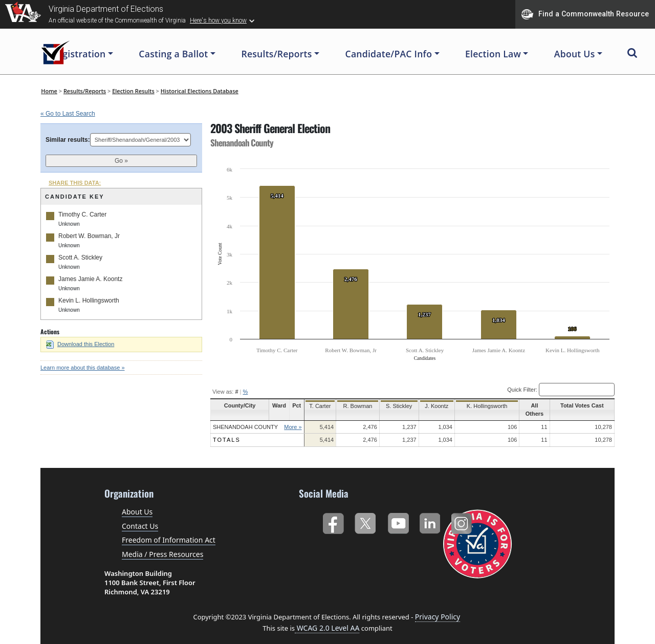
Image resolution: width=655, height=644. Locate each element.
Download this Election (80, 344)
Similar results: (68, 140)
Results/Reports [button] (276, 54)
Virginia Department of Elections (106, 9)
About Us (137, 504)
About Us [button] (575, 54)
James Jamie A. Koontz (90, 279)
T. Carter (320, 406)
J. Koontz (434, 406)
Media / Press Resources (162, 546)
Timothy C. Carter (82, 214)
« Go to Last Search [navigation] (68, 114)
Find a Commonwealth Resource (585, 14)
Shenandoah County (245, 419)
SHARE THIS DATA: (75, 183)
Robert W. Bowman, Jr (89, 236)
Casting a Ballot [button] (173, 54)
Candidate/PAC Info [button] (389, 54)
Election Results (133, 91)
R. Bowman (357, 406)
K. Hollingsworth (483, 406)
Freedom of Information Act (169, 532)
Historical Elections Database (200, 91)
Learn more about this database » (83, 368)
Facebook (333, 514)
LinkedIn (430, 514)
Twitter (365, 514)
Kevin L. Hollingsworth (89, 300)
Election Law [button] (493, 54)
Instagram (463, 514)
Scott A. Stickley (80, 257)
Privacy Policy (438, 609)
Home (49, 91)
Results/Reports (85, 91)
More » (293, 419)
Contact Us (140, 518)
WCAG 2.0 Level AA (327, 620)
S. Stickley (397, 406)
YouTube (398, 514)
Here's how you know (218, 20)
